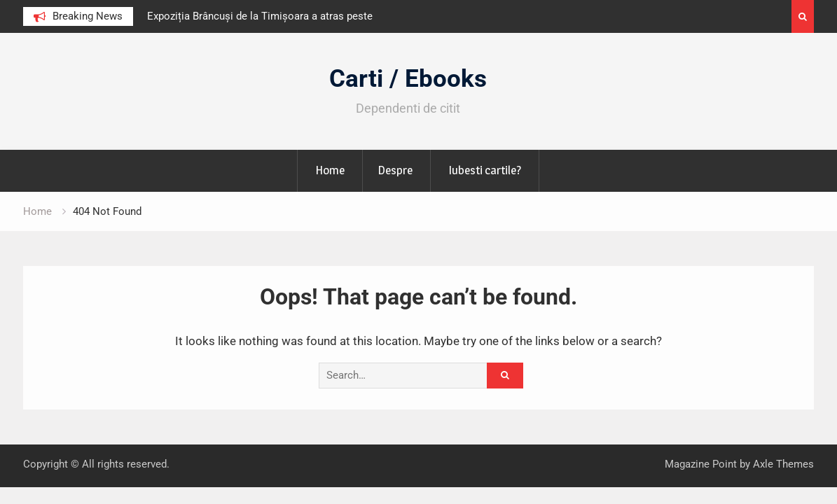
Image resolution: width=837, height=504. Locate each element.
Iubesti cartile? (485, 170)
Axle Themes (783, 464)
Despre (395, 170)
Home (330, 170)
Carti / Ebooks (408, 79)
